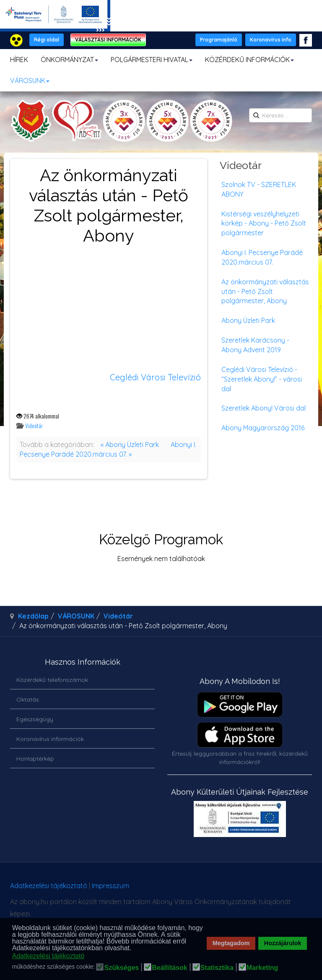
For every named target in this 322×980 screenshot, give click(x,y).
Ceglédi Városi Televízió (155, 377)
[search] (280, 115)
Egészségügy (35, 719)
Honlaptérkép (35, 759)
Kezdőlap (33, 616)
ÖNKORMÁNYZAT (69, 60)
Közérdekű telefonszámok (52, 680)
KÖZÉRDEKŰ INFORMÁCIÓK (249, 60)
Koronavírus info (271, 40)
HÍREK (19, 60)
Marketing (262, 968)
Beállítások (169, 968)
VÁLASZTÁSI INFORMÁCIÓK (108, 40)
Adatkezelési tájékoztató (49, 886)
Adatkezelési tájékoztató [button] (48, 956)
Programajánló (219, 40)
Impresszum (110, 886)
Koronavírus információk (50, 739)
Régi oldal (47, 40)
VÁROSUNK (30, 81)
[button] (134, 949)
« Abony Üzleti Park (130, 445)
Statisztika (217, 968)
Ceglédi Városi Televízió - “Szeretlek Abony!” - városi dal (262, 379)
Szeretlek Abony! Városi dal (264, 408)
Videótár (34, 425)
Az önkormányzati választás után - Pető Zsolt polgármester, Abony (265, 291)
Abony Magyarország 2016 (263, 428)
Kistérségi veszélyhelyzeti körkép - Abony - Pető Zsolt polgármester (264, 224)
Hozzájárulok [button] (283, 943)
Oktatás (28, 699)
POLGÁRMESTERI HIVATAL (152, 60)
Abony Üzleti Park (248, 320)
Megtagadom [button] (231, 943)
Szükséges (121, 968)
